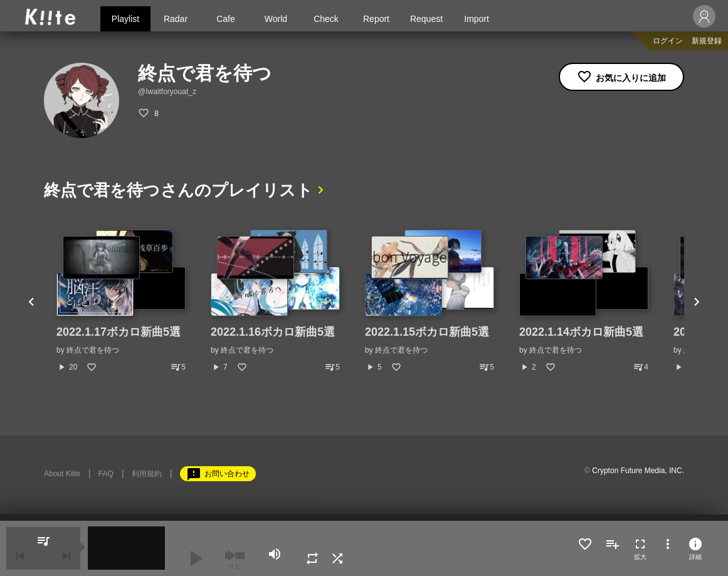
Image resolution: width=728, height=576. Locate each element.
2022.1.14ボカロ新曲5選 (581, 332)
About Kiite (62, 474)
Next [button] (697, 301)
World (276, 19)
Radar (176, 19)
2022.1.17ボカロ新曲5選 (119, 332)
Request (426, 19)
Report (376, 19)
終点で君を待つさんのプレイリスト (178, 190)
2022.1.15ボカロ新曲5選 (427, 332)
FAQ (106, 474)
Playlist (125, 19)
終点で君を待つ (93, 350)
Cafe (226, 19)
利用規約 (147, 474)
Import (477, 19)
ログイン (668, 41)
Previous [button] (31, 301)
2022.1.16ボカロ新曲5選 (273, 332)
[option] (121, 301)
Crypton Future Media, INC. (638, 471)
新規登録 (707, 41)
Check (326, 19)
